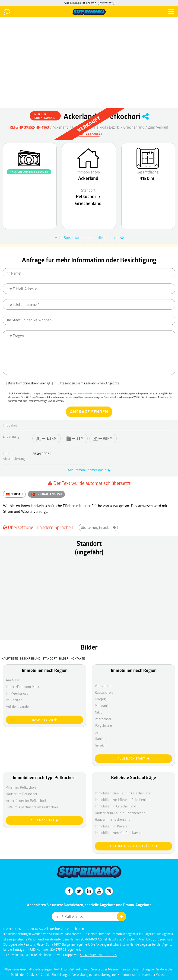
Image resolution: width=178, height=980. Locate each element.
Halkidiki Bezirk (106, 127)
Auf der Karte (89, 134)
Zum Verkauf (158, 127)
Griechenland (134, 127)
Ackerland (61, 127)
